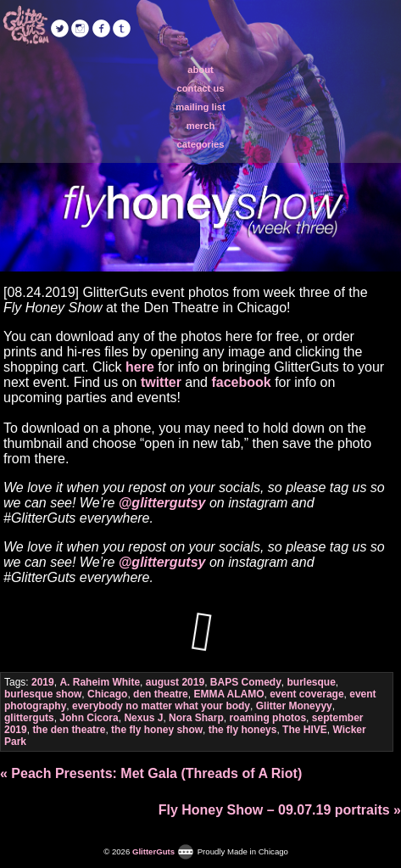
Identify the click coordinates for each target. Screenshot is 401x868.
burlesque (312, 682)
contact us (201, 88)
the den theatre (69, 730)
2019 (43, 682)
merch (201, 126)
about (200, 70)
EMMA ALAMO (228, 694)
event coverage (306, 694)
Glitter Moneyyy (294, 706)
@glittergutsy (162, 503)
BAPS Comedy (246, 682)
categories (201, 144)
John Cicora (89, 718)
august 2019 (175, 682)
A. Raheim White (100, 682)
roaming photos (267, 718)
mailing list (200, 107)
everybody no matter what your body (161, 706)
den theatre (161, 694)
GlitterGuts (25, 25)
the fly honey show (157, 730)
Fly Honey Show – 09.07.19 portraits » (280, 810)
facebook (241, 382)
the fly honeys (243, 730)
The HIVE (305, 730)
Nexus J (143, 718)
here (140, 367)
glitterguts (29, 718)
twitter (161, 382)
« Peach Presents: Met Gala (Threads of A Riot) (151, 773)
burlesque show (43, 694)
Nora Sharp (196, 718)
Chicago (107, 694)
